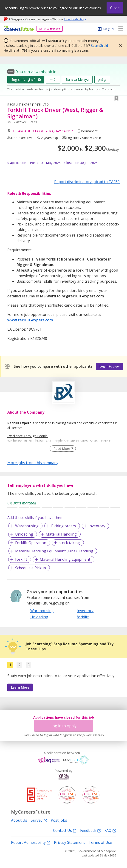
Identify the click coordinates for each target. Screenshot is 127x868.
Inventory (97, 526)
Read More (62, 449)
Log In (109, 29)
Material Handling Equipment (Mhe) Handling (54, 551)
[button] (119, 46)
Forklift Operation (31, 543)
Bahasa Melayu (77, 79)
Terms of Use (100, 842)
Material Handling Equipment (65, 559)
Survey (39, 820)
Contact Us (65, 830)
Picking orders (64, 526)
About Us (19, 820)
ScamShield (99, 46)
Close (115, 8)
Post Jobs (59, 820)
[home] (18, 29)
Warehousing (27, 526)
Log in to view (110, 366)
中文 (53, 79)
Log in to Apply (63, 726)
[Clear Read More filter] (63, 449)
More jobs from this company (33, 462)
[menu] (121, 29)
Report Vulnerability (31, 842)
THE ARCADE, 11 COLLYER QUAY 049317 (42, 131)
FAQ (110, 830)
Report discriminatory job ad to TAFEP (87, 182)
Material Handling (61, 534)
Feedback (90, 830)
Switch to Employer (50, 29)
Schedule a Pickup (31, 568)
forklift (21, 559)
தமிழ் (102, 79)
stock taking (69, 543)
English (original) (23, 79)
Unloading (24, 534)
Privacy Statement (69, 842)
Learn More (20, 687)
